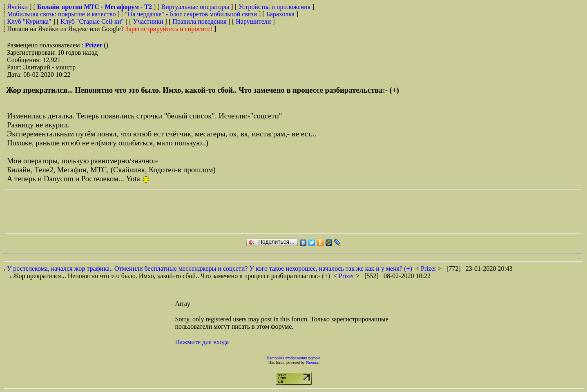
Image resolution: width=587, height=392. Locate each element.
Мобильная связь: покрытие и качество (61, 14)
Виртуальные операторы (195, 7)
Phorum (312, 362)
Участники (148, 21)
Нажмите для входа (202, 342)
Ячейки (18, 7)
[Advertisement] (154, 211)
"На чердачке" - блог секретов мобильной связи (191, 14)
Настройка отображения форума (294, 358)
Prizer (94, 45)
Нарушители (253, 21)
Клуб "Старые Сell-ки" (92, 21)
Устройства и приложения (275, 7)
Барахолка (280, 14)
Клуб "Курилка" (29, 21)
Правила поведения (200, 21)
